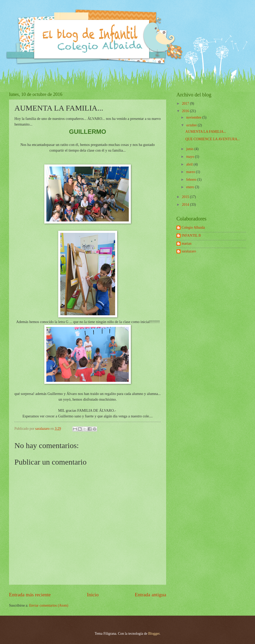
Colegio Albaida (193, 228)
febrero (192, 180)
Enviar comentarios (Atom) (49, 605)
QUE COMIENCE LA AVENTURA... (212, 139)
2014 (186, 205)
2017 (186, 104)
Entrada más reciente (30, 595)
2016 (186, 111)
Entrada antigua (150, 595)
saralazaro (189, 251)
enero (191, 187)
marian (186, 243)
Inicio (93, 595)
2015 (186, 197)
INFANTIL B (191, 236)
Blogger (154, 634)
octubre (192, 125)
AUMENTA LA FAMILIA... (206, 132)
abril (190, 164)
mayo (191, 157)
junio (190, 149)
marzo (191, 172)
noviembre (194, 117)
